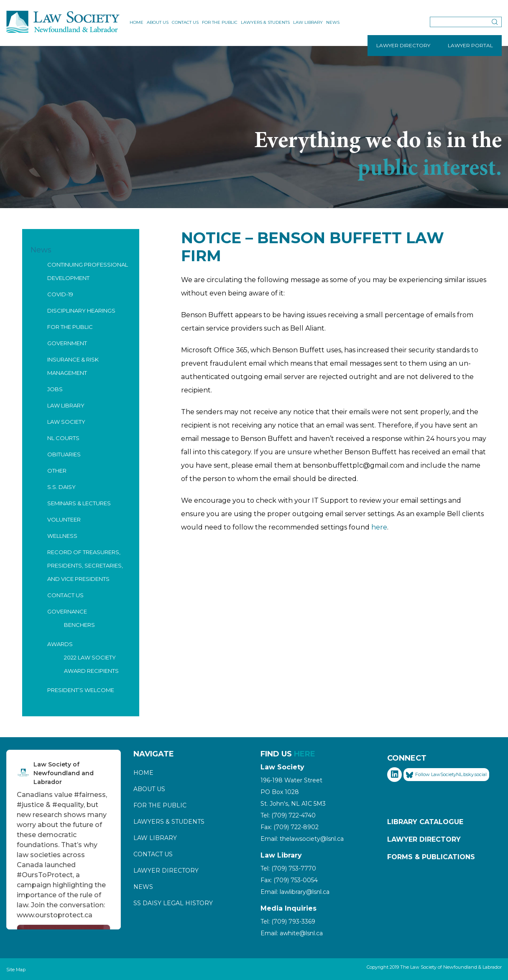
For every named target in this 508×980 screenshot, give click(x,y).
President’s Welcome (81, 690)
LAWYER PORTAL (470, 45)
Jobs (55, 389)
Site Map (16, 970)
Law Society (66, 422)
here (379, 527)
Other (57, 471)
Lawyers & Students (265, 22)
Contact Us (185, 22)
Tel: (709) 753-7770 (288, 868)
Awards (60, 644)
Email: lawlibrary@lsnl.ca (295, 892)
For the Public (220, 22)
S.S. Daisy (61, 487)
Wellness (62, 536)
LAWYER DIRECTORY (403, 45)
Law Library (308, 22)
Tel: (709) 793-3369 (288, 921)
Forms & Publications (431, 857)
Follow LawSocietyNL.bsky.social (446, 775)
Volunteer (64, 519)
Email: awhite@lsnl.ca (292, 933)
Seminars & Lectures (79, 503)
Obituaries (64, 454)
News (333, 22)
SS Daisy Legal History (173, 903)
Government (67, 343)
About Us (158, 22)
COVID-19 (60, 294)
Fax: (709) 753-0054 (289, 880)
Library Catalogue (425, 822)
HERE (305, 754)
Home (137, 22)
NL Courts (63, 438)
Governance (67, 611)
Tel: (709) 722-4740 (288, 815)
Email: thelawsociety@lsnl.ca (302, 839)
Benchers (79, 625)
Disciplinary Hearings (81, 311)
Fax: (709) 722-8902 (290, 827)
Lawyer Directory (166, 871)
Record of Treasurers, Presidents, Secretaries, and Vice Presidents (85, 565)
